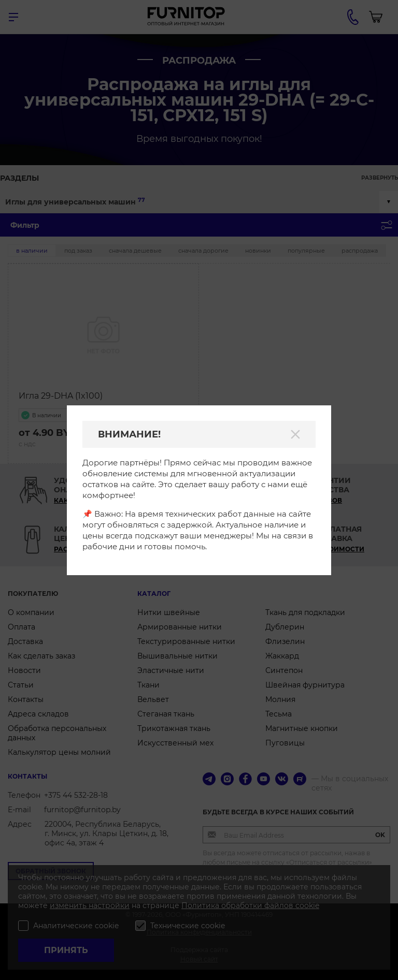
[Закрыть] (295, 434)
